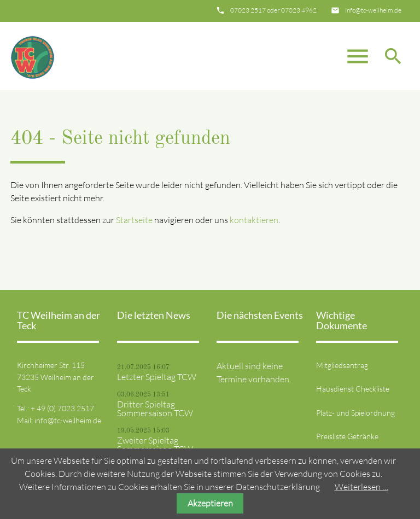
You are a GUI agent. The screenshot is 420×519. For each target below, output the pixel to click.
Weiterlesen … (361, 487)
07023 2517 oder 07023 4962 (273, 10)
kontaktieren (254, 220)
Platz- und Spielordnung (355, 413)
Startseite (134, 220)
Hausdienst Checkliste (353, 389)
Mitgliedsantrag (342, 365)
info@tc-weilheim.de (373, 10)
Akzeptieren (210, 503)
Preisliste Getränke (347, 436)
